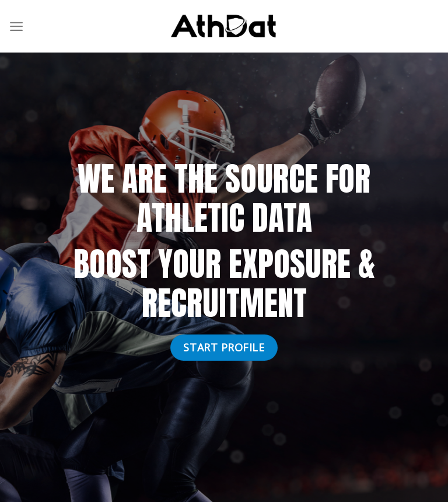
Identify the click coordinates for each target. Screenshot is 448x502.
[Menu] (16, 26)
